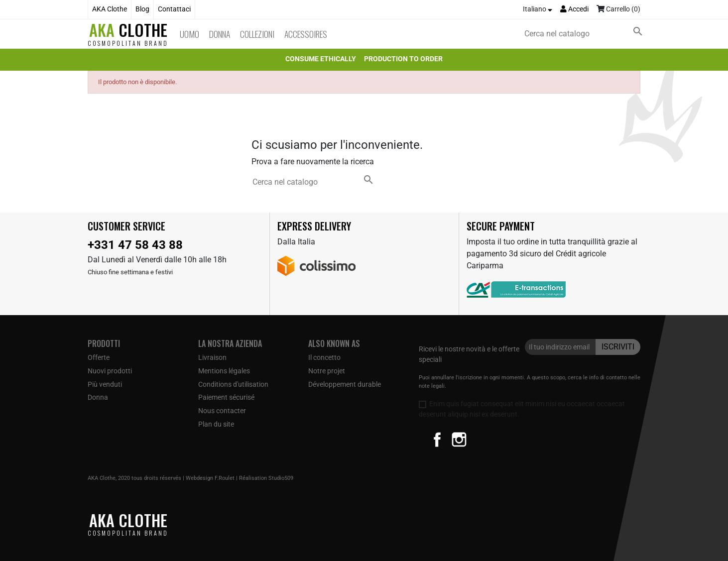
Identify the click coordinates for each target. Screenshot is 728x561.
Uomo (189, 34)
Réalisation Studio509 (266, 478)
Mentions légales (224, 371)
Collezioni (257, 34)
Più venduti (105, 384)
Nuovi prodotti (110, 371)
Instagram (459, 440)
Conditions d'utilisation (233, 384)
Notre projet (327, 371)
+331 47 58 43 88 (135, 245)
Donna (220, 34)
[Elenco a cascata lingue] (538, 9)
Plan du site (216, 424)
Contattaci (174, 9)
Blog (142, 9)
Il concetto (324, 357)
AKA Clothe (110, 9)
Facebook (437, 440)
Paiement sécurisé (226, 397)
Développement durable (345, 384)
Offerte (99, 357)
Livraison (212, 357)
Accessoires (306, 34)
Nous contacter (222, 411)
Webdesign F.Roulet (210, 478)
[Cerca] (586, 34)
